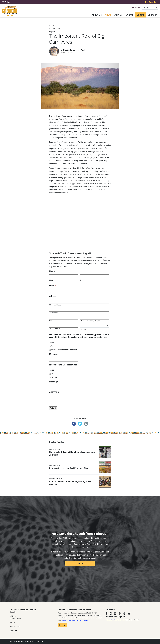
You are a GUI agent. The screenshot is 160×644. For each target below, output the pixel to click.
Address (53, 296)
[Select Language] (150, 8)
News (108, 15)
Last (82, 280)
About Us (97, 15)
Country (83, 329)
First (51, 280)
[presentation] (65, 399)
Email (53, 286)
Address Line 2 (55, 313)
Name (53, 271)
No (52, 346)
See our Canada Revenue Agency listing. (75, 620)
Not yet (54, 377)
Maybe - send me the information (64, 350)
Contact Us (14, 631)
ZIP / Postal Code (56, 329)
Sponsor (152, 15)
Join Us (118, 15)
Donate (140, 15)
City (51, 321)
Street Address (55, 305)
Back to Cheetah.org (150, 2)
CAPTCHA (54, 392)
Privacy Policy (39, 641)
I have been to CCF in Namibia (63, 365)
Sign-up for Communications (115, 620)
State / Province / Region (90, 321)
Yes (53, 342)
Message (53, 354)
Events (130, 15)
